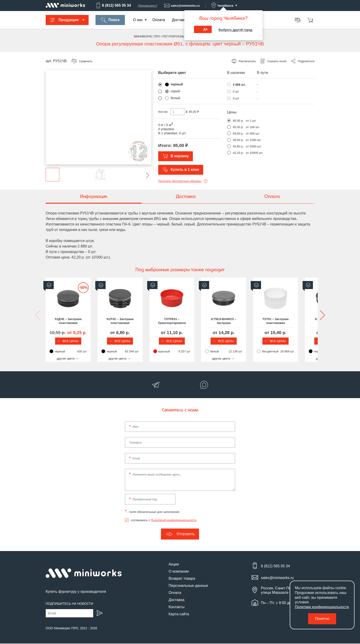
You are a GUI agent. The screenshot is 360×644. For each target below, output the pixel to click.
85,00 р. (238, 121)
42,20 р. (238, 153)
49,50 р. (238, 140)
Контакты (176, 608)
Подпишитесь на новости (69, 604)
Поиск (110, 20)
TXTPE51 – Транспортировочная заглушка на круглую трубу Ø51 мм (214, 321)
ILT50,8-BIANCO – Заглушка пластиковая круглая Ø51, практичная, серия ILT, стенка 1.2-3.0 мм (283, 321)
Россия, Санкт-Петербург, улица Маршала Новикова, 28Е (288, 591)
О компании (179, 572)
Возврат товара (182, 579)
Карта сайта (179, 615)
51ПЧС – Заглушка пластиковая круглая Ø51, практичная (146, 321)
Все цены (77, 341)
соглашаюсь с (163, 521)
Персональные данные (188, 586)
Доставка (180, 20)
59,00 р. (238, 134)
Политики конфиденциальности (322, 607)
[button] (144, 175)
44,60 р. (238, 146)
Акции (174, 565)
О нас (138, 20)
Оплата (159, 20)
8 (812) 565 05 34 (113, 6)
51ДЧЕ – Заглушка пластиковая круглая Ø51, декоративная (77, 321)
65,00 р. (238, 127)
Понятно (322, 619)
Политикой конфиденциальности (174, 521)
